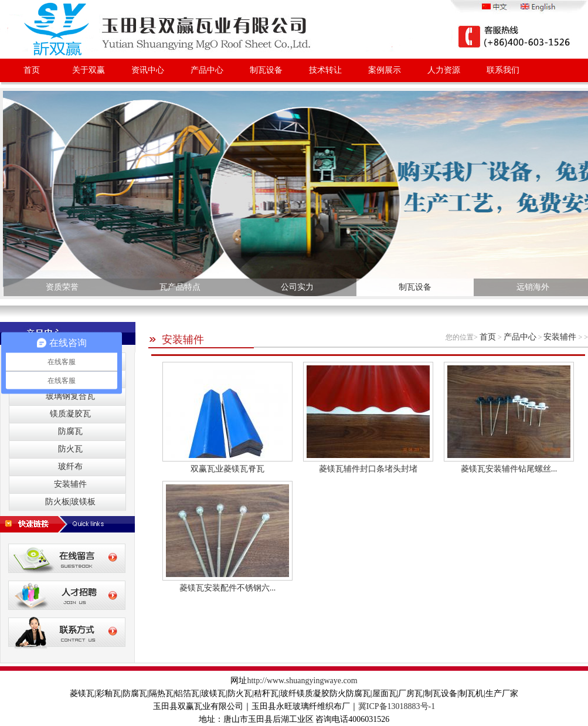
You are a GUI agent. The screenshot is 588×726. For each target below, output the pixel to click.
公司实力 (297, 287)
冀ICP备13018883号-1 (397, 706)
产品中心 (207, 70)
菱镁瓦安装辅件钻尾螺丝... (509, 469)
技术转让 (325, 70)
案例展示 (385, 70)
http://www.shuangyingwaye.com (302, 681)
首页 (32, 70)
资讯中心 (148, 70)
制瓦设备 (266, 70)
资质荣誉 (62, 287)
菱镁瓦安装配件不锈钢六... (228, 588)
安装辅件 (176, 340)
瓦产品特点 (180, 287)
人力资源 (444, 70)
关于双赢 (89, 70)
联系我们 (503, 70)
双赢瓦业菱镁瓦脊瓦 (227, 469)
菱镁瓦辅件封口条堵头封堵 (368, 469)
